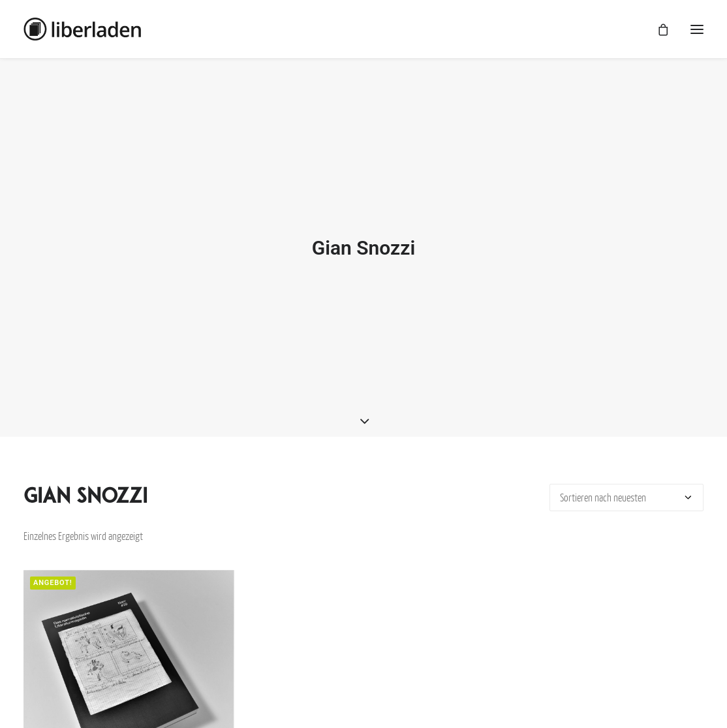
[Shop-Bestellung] (626, 493)
